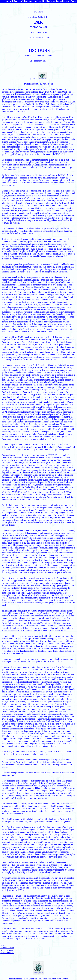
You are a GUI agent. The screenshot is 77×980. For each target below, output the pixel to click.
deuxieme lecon (7, 948)
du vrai (3, 945)
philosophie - (40, 1)
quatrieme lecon (7, 953)
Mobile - (49, 1)
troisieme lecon (7, 950)
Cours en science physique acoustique (52, 2)
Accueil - (10, 1)
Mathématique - (28, 1)
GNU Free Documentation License (53, 979)
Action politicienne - (62, 1)
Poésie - (17, 1)
